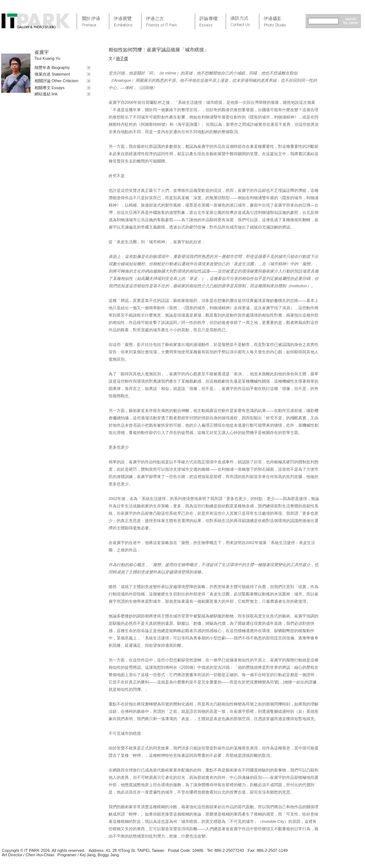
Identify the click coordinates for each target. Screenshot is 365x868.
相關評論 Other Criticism (56, 81)
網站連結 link (46, 94)
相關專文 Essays (50, 88)
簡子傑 (122, 58)
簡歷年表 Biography (52, 68)
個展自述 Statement (52, 74)
